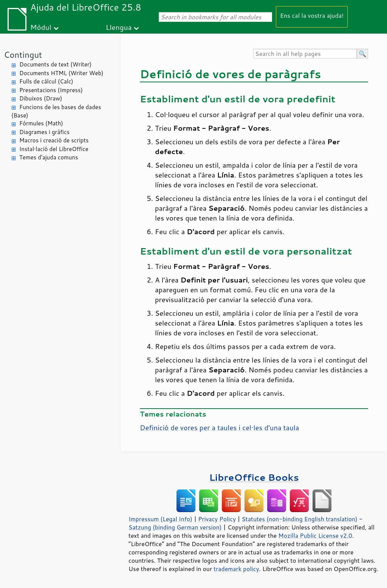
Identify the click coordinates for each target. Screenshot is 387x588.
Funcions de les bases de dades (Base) (56, 111)
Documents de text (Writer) (55, 64)
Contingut (23, 55)
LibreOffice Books (254, 477)
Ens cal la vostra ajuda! (312, 15)
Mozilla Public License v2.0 (315, 536)
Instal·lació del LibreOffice (54, 149)
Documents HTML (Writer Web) (61, 73)
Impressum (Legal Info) (160, 519)
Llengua (119, 27)
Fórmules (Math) (41, 123)
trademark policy (236, 569)
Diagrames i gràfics (44, 132)
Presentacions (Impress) (51, 90)
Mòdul (41, 27)
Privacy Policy (217, 519)
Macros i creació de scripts (54, 140)
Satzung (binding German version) (175, 527)
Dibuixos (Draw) (41, 98)
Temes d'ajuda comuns (49, 157)
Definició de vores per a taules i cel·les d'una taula (219, 427)
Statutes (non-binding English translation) (299, 519)
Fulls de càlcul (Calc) (46, 81)
